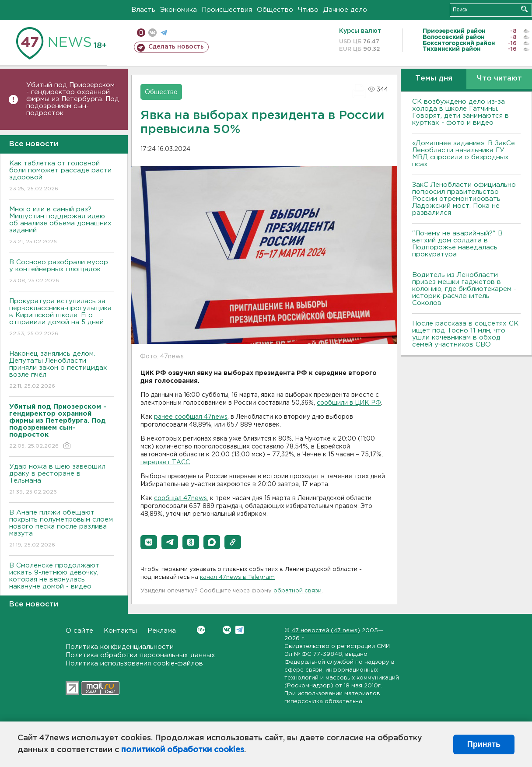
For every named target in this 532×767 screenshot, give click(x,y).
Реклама (162, 631)
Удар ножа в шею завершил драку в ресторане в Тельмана (61, 480)
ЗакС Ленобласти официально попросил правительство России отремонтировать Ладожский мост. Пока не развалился (464, 199)
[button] (149, 542)
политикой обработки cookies (183, 750)
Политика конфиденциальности (120, 647)
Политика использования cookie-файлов (134, 664)
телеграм (164, 33)
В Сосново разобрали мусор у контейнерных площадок (61, 272)
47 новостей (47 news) (326, 631)
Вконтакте (201, 630)
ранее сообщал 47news (191, 417)
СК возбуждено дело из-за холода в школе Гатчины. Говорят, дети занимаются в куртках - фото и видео (460, 112)
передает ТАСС (165, 462)
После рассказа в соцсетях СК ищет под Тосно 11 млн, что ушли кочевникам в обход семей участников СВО (465, 334)
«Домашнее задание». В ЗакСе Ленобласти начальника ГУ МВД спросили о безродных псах (464, 154)
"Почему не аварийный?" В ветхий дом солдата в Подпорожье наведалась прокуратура (457, 244)
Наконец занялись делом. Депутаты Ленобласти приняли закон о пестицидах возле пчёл (61, 370)
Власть (143, 10)
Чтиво (308, 10)
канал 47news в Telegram (237, 577)
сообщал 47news (180, 498)
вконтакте (152, 33)
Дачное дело (345, 10)
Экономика (178, 10)
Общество (275, 10)
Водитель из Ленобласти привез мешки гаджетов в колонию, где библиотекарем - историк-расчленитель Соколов (464, 289)
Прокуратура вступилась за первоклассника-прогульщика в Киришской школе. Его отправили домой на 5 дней (61, 318)
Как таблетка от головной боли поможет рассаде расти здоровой (61, 177)
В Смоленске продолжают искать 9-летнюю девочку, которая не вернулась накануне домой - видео (61, 582)
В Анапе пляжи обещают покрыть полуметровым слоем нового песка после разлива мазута (61, 529)
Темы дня (434, 79)
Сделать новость (176, 47)
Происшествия (227, 10)
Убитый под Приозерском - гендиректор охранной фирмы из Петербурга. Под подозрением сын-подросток (73, 99)
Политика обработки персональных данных (140, 655)
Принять (484, 744)
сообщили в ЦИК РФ (349, 403)
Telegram (240, 630)
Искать (524, 9)
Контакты (120, 631)
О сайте (79, 631)
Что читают (499, 79)
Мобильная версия (141, 33)
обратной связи (297, 591)
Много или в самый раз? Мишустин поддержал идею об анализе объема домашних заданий (61, 226)
